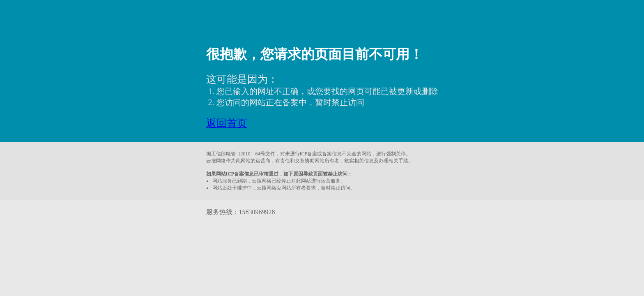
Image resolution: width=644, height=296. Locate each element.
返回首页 (227, 123)
